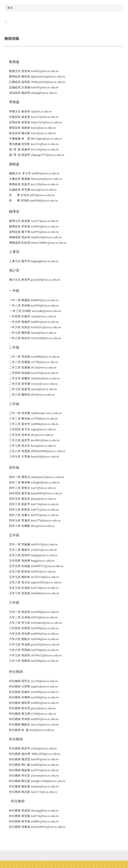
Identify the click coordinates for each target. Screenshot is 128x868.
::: (6, 21)
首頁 (10, 8)
